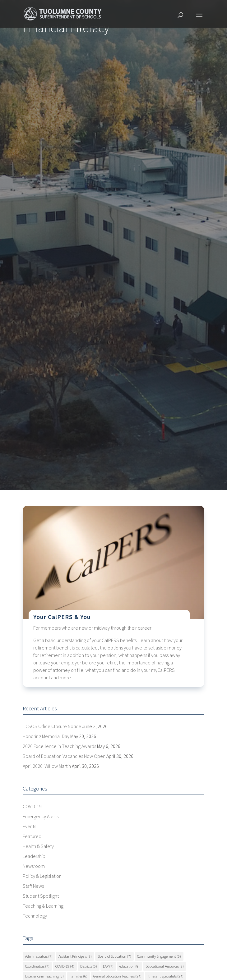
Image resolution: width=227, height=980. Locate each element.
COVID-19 (32, 806)
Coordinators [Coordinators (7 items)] (37, 966)
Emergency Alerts (41, 816)
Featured (32, 836)
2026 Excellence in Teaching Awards (59, 746)
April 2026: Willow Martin (47, 766)
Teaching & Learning (43, 906)
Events (29, 826)
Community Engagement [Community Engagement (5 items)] (159, 956)
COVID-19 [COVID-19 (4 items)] (65, 966)
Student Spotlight (41, 896)
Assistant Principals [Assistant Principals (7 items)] (75, 956)
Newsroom (34, 866)
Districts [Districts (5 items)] (89, 966)
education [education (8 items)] (130, 966)
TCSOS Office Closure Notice (52, 726)
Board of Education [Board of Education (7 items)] (114, 956)
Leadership (34, 856)
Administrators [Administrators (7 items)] (39, 956)
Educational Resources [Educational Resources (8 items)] (165, 966)
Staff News (33, 886)
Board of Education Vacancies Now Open (64, 756)
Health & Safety (38, 846)
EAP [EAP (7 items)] (108, 966)
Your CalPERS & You (62, 617)
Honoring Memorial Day (46, 736)
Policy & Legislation (42, 876)
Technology (35, 916)
